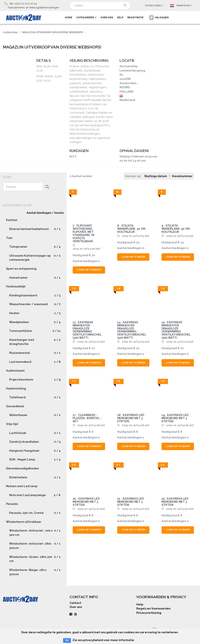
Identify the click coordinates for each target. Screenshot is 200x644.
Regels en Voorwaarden (153, 608)
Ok (67, 640)
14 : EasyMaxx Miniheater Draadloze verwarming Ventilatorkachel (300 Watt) (132, 330)
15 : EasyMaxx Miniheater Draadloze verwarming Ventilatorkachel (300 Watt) (176, 330)
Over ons (107, 18)
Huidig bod (80, 255)
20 (93, 255)
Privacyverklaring (149, 613)
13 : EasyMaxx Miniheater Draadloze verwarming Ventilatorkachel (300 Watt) (87, 330)
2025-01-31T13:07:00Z (91, 509)
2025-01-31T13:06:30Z (91, 425)
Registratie (135, 18)
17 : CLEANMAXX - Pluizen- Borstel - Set (87, 418)
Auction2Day (10, 32)
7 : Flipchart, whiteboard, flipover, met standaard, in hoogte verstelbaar (83, 233)
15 (138, 242)
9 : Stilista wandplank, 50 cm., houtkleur (176, 229)
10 (93, 348)
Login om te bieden (89, 270)
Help (120, 18)
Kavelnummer (182, 176)
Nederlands (180, 5)
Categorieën (86, 18)
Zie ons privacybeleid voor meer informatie (103, 640)
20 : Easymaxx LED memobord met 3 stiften (86, 502)
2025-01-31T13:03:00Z (91, 342)
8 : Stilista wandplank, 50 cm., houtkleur (132, 229)
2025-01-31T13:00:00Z (87, 249)
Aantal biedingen (85, 261)
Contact (75, 603)
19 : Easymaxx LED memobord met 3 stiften (175, 418)
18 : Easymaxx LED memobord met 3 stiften (131, 418)
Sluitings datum (156, 176)
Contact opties (153, 5)
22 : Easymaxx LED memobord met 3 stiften (175, 502)
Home (69, 18)
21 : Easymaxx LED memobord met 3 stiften (131, 502)
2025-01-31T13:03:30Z (136, 236)
